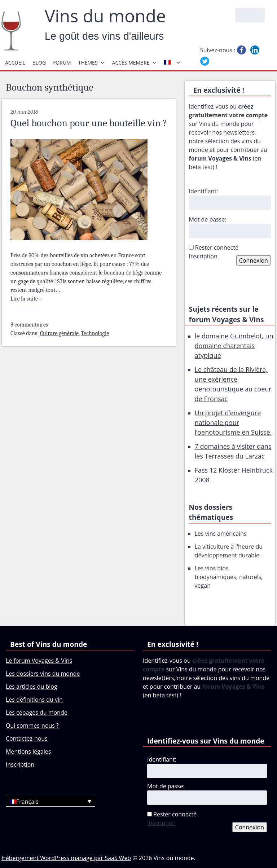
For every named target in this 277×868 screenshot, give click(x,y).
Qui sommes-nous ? (32, 725)
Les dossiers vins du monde (43, 674)
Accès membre (135, 63)
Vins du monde (105, 16)
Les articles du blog (32, 687)
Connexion (254, 260)
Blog (39, 63)
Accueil (15, 63)
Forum (62, 63)
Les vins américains (221, 534)
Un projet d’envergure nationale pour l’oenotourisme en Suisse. (233, 422)
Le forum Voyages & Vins (39, 661)
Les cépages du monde (37, 713)
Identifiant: (204, 191)
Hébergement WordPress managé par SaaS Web (66, 858)
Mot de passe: (208, 219)
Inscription (203, 256)
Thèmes (92, 63)
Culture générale (59, 333)
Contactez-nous (27, 738)
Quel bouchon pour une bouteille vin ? (89, 123)
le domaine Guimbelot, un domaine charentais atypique (234, 346)
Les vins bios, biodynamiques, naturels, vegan (229, 577)
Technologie (95, 333)
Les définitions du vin (34, 700)
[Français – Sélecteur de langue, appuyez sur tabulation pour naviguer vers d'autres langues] (50, 801)
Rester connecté (217, 247)
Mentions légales (28, 751)
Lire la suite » (26, 299)
